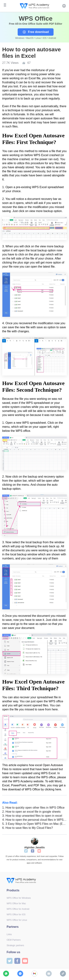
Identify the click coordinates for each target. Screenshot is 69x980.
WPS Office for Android (18, 909)
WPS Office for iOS (16, 915)
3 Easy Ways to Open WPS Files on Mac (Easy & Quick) (34, 824)
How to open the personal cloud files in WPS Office (34, 820)
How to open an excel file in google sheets (31, 812)
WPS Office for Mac (16, 903)
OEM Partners (14, 940)
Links (9, 934)
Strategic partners (15, 945)
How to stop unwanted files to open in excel (32, 816)
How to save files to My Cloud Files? (28, 828)
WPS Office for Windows (19, 898)
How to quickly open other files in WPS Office (33, 808)
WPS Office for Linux (17, 920)
